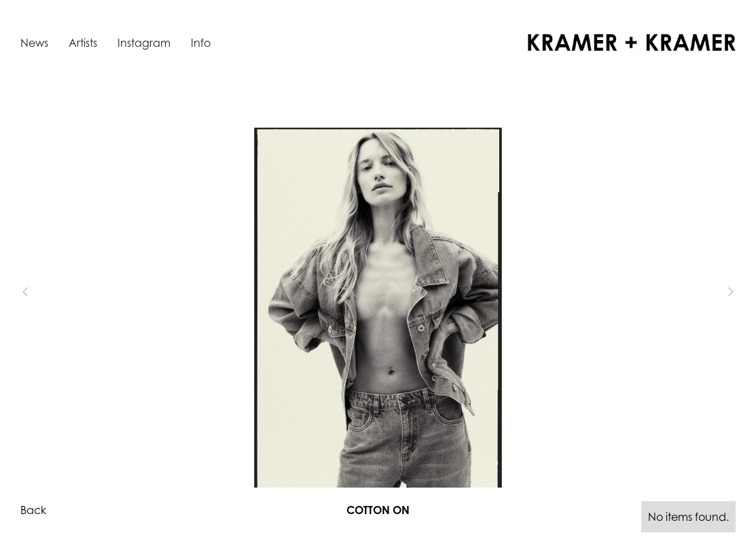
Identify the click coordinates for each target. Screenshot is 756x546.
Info (201, 43)
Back (33, 510)
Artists (83, 43)
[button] (48, 292)
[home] (632, 42)
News (34, 43)
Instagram (144, 43)
